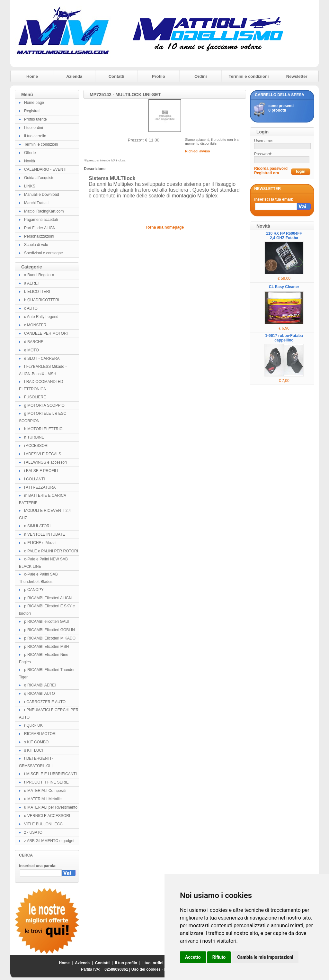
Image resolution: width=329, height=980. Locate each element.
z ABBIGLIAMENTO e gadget (49, 841)
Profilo (159, 76)
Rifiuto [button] (219, 957)
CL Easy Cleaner (284, 287)
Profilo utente (36, 119)
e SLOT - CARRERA (42, 358)
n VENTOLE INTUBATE (45, 534)
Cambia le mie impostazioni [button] (265, 957)
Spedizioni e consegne (44, 253)
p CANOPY (34, 590)
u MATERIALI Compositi (45, 791)
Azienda (74, 76)
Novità (30, 161)
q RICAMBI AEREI (40, 685)
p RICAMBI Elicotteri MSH (46, 647)
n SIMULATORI (37, 526)
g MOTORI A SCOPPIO (44, 405)
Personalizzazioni (39, 236)
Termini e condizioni (249, 76)
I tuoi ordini (34, 128)
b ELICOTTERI (37, 292)
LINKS (30, 186)
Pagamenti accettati (41, 220)
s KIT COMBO (36, 742)
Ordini (200, 76)
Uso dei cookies (146, 969)
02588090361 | (118, 969)
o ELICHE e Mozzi (40, 543)
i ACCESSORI (36, 446)
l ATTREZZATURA (40, 487)
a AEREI (31, 283)
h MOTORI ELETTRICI (44, 429)
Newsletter (297, 76)
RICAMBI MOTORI (40, 734)
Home (32, 76)
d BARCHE (34, 342)
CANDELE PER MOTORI (46, 333)
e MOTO (31, 350)
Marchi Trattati (36, 203)
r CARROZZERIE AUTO (45, 702)
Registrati (32, 111)
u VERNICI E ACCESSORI (47, 816)
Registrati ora (267, 173)
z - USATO (33, 832)
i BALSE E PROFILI (41, 471)
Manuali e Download (42, 195)
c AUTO (31, 308)
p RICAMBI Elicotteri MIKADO (50, 638)
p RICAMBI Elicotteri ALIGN (48, 598)
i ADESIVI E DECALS (43, 454)
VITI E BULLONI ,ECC (43, 824)
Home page (34, 103)
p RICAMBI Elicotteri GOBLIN (49, 630)
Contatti (116, 76)
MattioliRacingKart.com (44, 211)
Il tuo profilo (126, 963)
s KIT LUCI (33, 750)
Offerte (30, 153)
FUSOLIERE (35, 397)
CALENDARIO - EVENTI (45, 169)
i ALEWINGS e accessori (45, 462)
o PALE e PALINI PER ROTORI (51, 551)
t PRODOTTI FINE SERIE (46, 782)
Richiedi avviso (198, 151)
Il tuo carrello (35, 136)
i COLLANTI (35, 479)
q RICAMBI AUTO (40, 694)
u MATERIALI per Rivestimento (51, 807)
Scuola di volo (36, 245)
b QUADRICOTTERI (42, 300)
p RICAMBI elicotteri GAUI (47, 622)
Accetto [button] (193, 957)
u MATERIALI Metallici (43, 799)
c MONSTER (35, 325)
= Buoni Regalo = (39, 275)
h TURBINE (34, 437)
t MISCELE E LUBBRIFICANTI (50, 774)
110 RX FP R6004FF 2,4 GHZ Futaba (284, 236)
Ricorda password (271, 168)
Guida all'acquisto (39, 178)
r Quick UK (33, 725)
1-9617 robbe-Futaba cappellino (284, 338)
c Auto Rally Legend (41, 317)
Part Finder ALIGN (40, 228)
